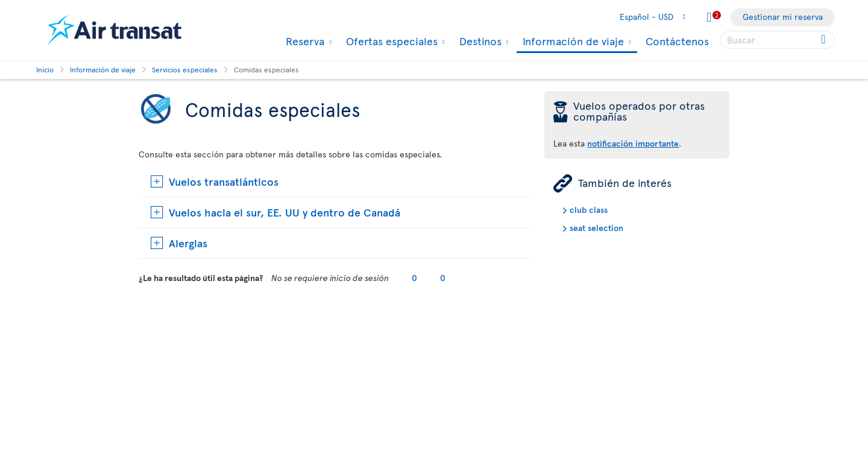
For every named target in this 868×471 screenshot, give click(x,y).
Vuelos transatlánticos (224, 181)
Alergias (188, 243)
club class (589, 210)
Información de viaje (572, 42)
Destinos (479, 41)
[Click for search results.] (824, 40)
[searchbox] (778, 40)
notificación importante (633, 143)
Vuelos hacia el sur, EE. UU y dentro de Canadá (285, 212)
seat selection (596, 228)
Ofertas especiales (390, 41)
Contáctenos (677, 41)
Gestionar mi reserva (783, 17)
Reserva (303, 41)
